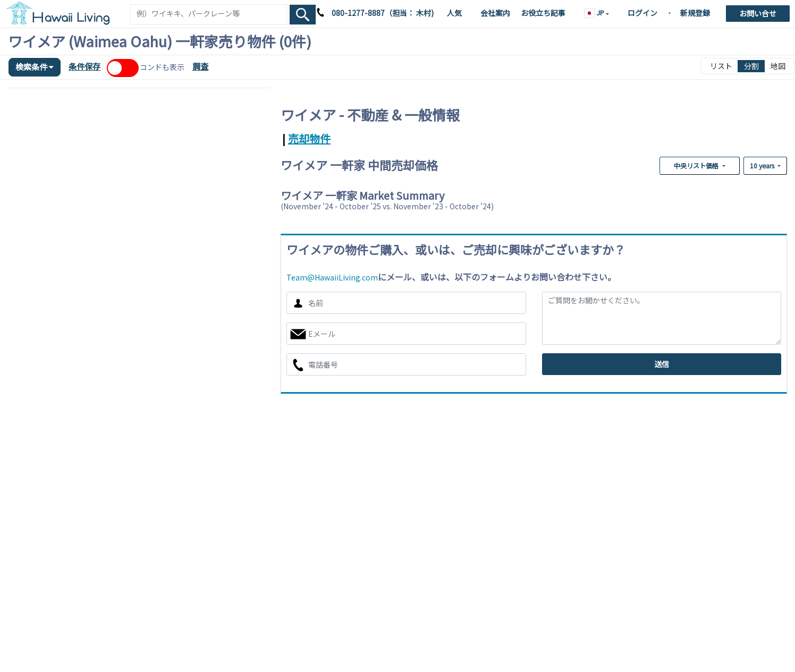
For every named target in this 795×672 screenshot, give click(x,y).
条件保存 (84, 66)
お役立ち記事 (543, 13)
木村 (423, 13)
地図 (778, 66)
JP (595, 13)
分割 (751, 66)
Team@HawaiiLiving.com (332, 277)
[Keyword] (209, 14)
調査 (200, 66)
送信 (662, 364)
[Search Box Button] (303, 15)
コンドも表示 (162, 67)
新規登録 (695, 13)
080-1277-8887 (358, 13)
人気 (454, 13)
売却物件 (309, 138)
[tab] (281, 138)
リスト (721, 66)
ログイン (642, 13)
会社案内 (495, 13)
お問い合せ (758, 13)
